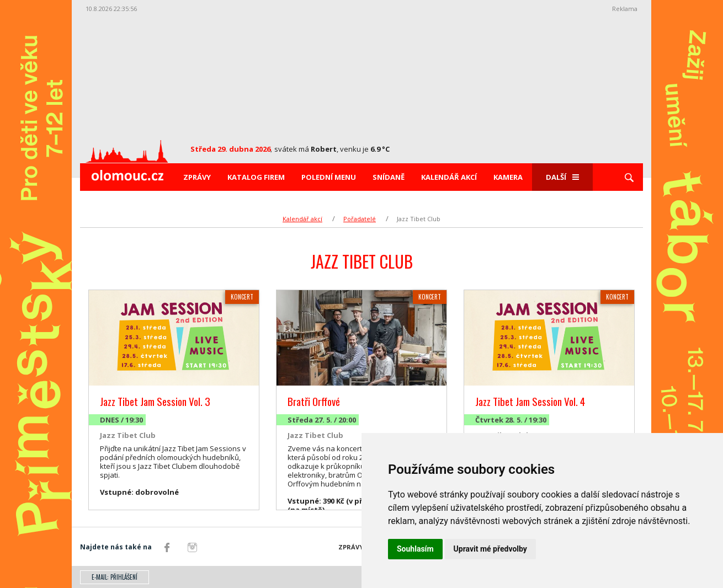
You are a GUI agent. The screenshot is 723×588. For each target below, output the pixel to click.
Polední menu (329, 177)
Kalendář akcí (449, 177)
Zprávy (197, 177)
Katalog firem (256, 177)
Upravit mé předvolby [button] (490, 549)
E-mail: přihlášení (115, 577)
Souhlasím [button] (415, 549)
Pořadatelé (360, 219)
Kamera (508, 177)
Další (562, 177)
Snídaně (389, 177)
